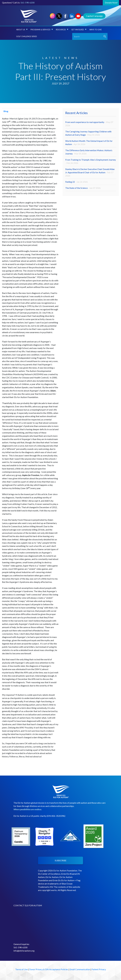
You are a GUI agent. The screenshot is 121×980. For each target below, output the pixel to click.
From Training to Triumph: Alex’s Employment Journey (91, 161)
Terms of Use (21, 969)
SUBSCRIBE (61, 860)
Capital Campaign (94, 16)
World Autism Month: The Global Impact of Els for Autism (89, 143)
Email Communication (80, 969)
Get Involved (79, 30)
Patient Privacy (99, 969)
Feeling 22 (77, 182)
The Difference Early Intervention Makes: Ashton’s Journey (89, 152)
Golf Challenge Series (27, 36)
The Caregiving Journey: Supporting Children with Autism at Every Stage (88, 133)
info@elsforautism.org (24, 951)
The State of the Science (83, 188)
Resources (62, 30)
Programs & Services (42, 30)
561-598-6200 (28, 3)
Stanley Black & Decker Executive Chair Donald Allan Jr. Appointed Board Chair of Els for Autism (90, 172)
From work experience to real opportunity (89, 124)
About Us (22, 30)
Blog (5, 111)
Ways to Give (96, 30)
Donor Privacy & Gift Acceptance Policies (49, 969)
